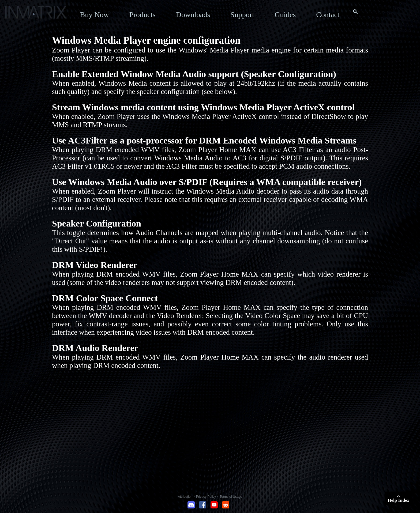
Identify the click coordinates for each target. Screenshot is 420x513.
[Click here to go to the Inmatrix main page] (15, 14)
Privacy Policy (206, 497)
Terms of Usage (231, 497)
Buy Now (95, 15)
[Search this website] (387, 12)
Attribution (185, 497)
